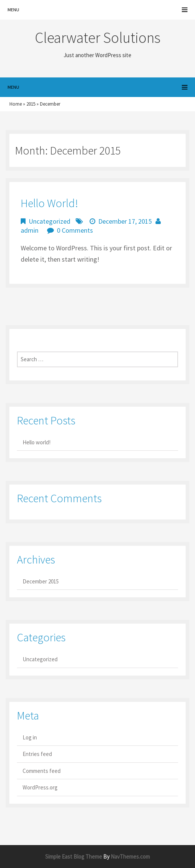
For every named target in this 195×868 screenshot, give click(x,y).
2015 (31, 104)
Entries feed (37, 754)
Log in (30, 737)
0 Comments (75, 230)
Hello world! (49, 203)
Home (16, 104)
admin (30, 230)
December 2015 (41, 581)
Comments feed (42, 771)
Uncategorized (50, 221)
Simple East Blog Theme (74, 857)
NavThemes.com (130, 857)
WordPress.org (40, 787)
